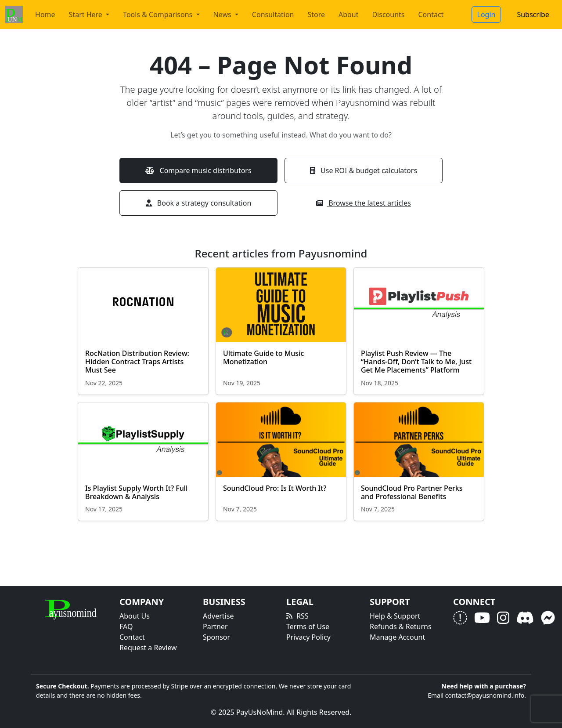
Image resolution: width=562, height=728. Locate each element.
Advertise (218, 616)
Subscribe (533, 14)
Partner (215, 627)
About (348, 14)
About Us (135, 616)
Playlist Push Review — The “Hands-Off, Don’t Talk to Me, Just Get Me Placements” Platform (416, 362)
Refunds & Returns (401, 627)
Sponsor (216, 637)
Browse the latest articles (364, 203)
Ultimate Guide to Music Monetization (263, 357)
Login (486, 14)
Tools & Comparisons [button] (159, 14)
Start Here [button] (86, 14)
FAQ (126, 627)
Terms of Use (308, 627)
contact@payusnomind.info (485, 695)
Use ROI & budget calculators (364, 170)
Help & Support (395, 616)
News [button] (223, 14)
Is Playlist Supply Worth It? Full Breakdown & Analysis (136, 492)
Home (45, 14)
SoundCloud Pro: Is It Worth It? (276, 488)
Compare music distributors (198, 170)
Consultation (273, 14)
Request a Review (148, 648)
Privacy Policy (308, 637)
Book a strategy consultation (199, 203)
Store (316, 14)
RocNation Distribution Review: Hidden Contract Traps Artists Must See (137, 362)
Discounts (388, 14)
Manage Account (397, 637)
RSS (303, 616)
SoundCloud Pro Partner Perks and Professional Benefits (412, 492)
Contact (431, 14)
